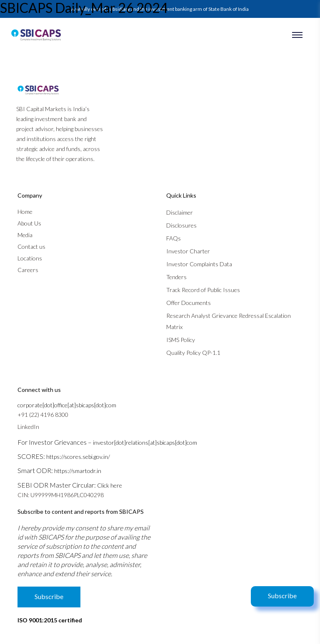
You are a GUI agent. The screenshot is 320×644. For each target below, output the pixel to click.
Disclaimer (180, 212)
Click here (110, 485)
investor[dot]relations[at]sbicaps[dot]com (145, 442)
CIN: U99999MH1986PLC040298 (61, 495)
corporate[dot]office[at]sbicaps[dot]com (67, 405)
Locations (30, 258)
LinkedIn (28, 427)
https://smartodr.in (78, 471)
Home (25, 212)
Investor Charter (188, 251)
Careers (28, 270)
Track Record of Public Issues (203, 290)
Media (25, 235)
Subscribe (282, 596)
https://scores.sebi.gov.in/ (78, 457)
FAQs (174, 238)
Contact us (31, 246)
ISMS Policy (181, 340)
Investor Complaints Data (199, 264)
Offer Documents (189, 303)
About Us (29, 223)
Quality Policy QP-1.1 (193, 353)
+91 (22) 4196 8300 (43, 415)
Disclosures (181, 225)
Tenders (176, 277)
